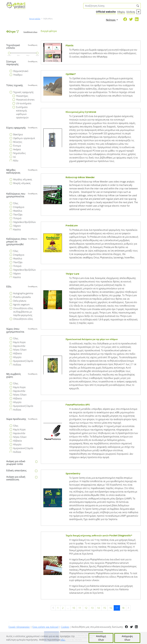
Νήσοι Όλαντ (20, 350)
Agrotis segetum (21, 305)
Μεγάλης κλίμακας (23, 179)
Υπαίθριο (18, 75)
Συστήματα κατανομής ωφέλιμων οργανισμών (22, 112)
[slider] (9, 53)
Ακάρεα (17, 149)
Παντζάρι (18, 215)
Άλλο (16, 161)
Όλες (16, 203)
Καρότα (17, 229)
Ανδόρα (17, 365)
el (139, 12)
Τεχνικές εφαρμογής (23, 92)
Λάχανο (17, 226)
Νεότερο (111, 20)
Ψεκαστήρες (22, 96)
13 (92, 608)
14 (98, 608)
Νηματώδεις (20, 153)
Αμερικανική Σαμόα (23, 361)
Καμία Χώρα (19, 342)
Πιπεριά (17, 218)
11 (80, 608)
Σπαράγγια (19, 207)
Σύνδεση (131, 12)
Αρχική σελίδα (35, 19)
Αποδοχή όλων (101, 638)
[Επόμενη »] (128, 608)
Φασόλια (18, 211)
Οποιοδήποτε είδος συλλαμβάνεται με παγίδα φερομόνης (23, 312)
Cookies (65, 627)
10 (74, 608)
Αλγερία (17, 357)
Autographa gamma (23, 293)
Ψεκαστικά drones (25, 100)
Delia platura (20, 301)
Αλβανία (17, 353)
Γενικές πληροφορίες (19, 627)
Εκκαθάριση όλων (30, 32)
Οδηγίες (121, 12)
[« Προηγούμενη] (53, 608)
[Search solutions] (109, 6)
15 (105, 608)
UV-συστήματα (24, 103)
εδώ (63, 640)
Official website (106, 12)
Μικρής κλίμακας (22, 183)
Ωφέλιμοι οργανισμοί (24, 138)
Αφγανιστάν (19, 346)
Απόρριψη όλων (127, 638)
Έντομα (17, 146)
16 (111, 608)
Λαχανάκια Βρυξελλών (24, 222)
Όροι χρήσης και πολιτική (45, 627)
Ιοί (14, 157)
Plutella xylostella (22, 297)
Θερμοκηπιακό (21, 71)
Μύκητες (18, 142)
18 (123, 608)
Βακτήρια (18, 134)
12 (86, 608)
